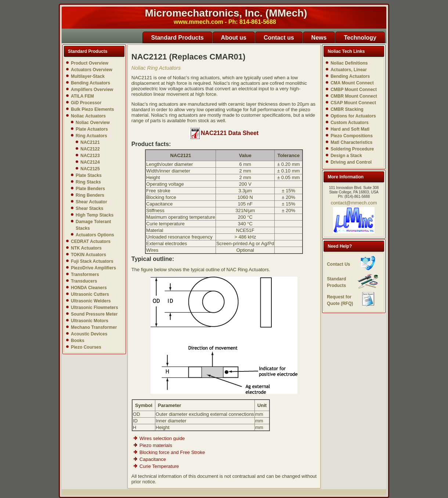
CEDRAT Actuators (91, 241)
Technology (360, 38)
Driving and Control (351, 162)
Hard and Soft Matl (350, 129)
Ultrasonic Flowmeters (95, 308)
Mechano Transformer (94, 327)
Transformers (85, 275)
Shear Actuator (91, 202)
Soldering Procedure (352, 149)
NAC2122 (90, 149)
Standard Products (177, 38)
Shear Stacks (89, 208)
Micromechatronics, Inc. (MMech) (226, 13)
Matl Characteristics (351, 142)
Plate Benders (90, 189)
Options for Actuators (353, 116)
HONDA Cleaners (89, 288)
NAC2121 (90, 142)
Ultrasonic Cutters (90, 294)
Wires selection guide (162, 438)
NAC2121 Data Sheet (224, 133)
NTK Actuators (86, 248)
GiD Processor (86, 103)
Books (78, 341)
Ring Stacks (88, 182)
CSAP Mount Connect (353, 103)
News (319, 38)
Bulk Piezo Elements (92, 109)
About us (234, 38)
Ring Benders (90, 195)
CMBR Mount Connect (354, 96)
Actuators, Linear (349, 70)
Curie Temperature (159, 466)
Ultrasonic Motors (90, 321)
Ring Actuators (91, 136)
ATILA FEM (82, 96)
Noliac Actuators (88, 116)
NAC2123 (90, 156)
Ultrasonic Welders (91, 301)
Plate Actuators (92, 129)
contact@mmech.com (354, 203)
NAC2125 (90, 169)
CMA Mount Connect (352, 83)
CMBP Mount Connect (354, 90)
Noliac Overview (93, 123)
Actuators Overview (92, 70)
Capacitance (153, 459)
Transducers (84, 281)
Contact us (279, 38)
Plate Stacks (89, 175)
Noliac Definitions (349, 63)
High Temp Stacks (95, 215)
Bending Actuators (91, 83)
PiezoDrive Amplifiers (93, 268)
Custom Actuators (350, 123)
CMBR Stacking (347, 109)
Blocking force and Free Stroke (172, 452)
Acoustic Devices (89, 334)
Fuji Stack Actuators (92, 261)
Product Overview (90, 63)
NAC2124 (90, 162)
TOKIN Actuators (88, 255)
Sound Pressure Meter (94, 314)
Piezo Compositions (352, 136)
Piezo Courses (86, 347)
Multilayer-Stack (88, 76)
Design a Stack (346, 156)
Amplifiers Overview (92, 90)
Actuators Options (95, 235)
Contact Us (338, 264)
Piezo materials (156, 445)
